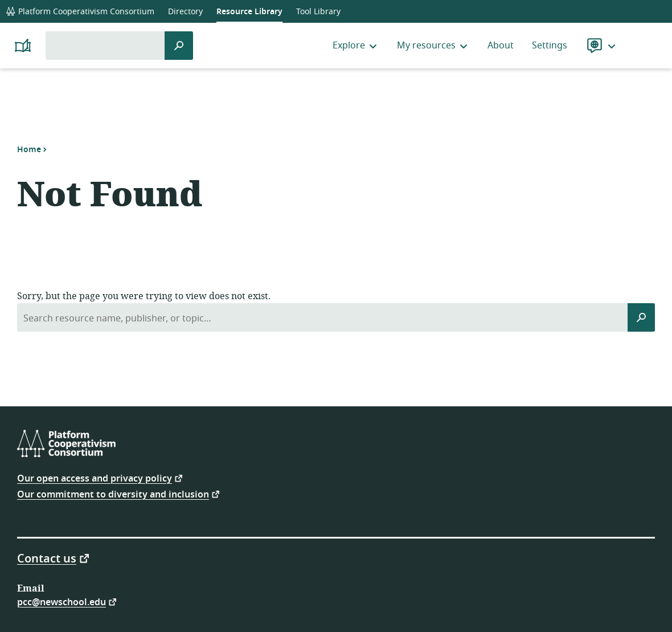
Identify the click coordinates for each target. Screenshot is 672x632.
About (501, 46)
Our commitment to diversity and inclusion (113, 494)
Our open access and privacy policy (95, 478)
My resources (433, 46)
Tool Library (318, 12)
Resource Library (249, 12)
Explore (356, 46)
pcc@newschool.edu (62, 602)
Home (29, 149)
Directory (185, 12)
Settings (550, 46)
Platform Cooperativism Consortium (80, 12)
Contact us (47, 558)
